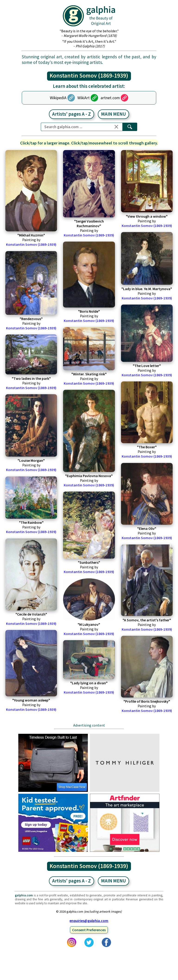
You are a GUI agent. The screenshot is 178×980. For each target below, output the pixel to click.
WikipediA (58, 98)
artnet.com (110, 98)
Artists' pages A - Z (72, 114)
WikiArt (84, 98)
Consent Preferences (89, 930)
